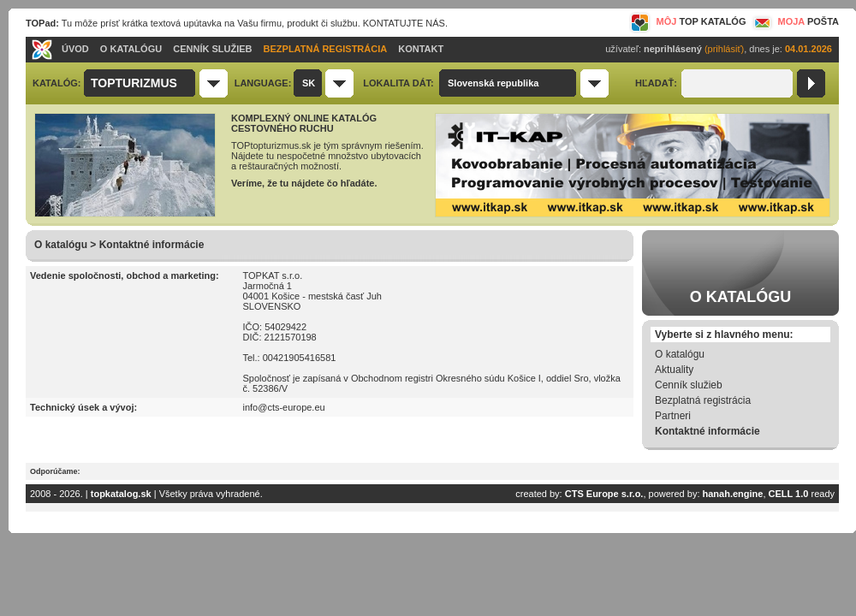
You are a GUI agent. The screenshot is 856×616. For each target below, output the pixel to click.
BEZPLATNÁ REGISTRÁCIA (326, 49)
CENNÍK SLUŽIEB (212, 49)
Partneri (673, 416)
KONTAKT (421, 49)
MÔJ (688, 21)
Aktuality (674, 370)
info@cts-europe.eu (284, 407)
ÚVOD (75, 49)
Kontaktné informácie (707, 431)
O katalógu (680, 354)
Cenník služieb (689, 385)
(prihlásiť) (724, 49)
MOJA (794, 21)
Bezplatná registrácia (703, 400)
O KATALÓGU (131, 49)
